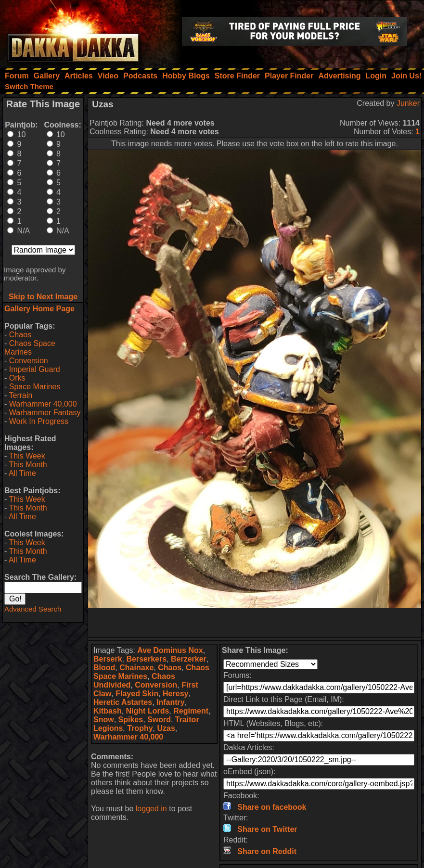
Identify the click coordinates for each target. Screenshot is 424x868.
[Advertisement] (255, 623)
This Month (28, 465)
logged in (151, 809)
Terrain (20, 395)
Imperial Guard (35, 369)
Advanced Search (33, 609)
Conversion (29, 361)
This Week (27, 456)
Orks (17, 378)
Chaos (20, 335)
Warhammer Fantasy (45, 413)
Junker (408, 103)
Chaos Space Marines (30, 348)
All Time (22, 473)
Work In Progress (39, 421)
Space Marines (35, 387)
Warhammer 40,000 (43, 404)
